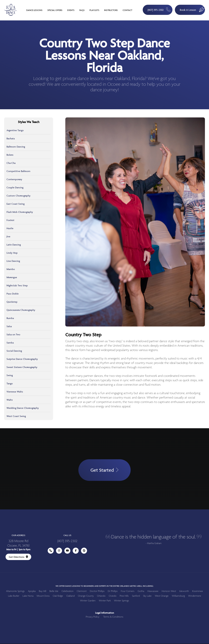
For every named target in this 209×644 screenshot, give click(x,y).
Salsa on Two (13, 334)
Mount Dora (43, 596)
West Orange (162, 596)
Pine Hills (124, 596)
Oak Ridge (58, 596)
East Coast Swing (16, 204)
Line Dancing (13, 261)
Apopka (32, 591)
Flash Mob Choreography (20, 212)
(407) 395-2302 (158, 10)
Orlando (101, 596)
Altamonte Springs (15, 591)
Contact (127, 10)
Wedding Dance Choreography (23, 408)
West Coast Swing (16, 416)
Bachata (11, 138)
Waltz (10, 400)
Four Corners (128, 591)
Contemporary (14, 179)
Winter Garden (88, 601)
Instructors (111, 10)
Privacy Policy (92, 617)
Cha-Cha (11, 163)
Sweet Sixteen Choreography (22, 367)
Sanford (136, 596)
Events (71, 10)
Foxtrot (10, 220)
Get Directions (18, 557)
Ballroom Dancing (16, 147)
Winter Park (105, 601)
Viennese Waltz (15, 392)
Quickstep (12, 302)
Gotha (141, 591)
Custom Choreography (19, 196)
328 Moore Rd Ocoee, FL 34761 (18, 544)
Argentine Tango (15, 130)
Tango (10, 383)
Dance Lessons (34, 10)
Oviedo (113, 596)
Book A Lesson (192, 8)
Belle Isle (54, 591)
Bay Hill (43, 591)
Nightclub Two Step (17, 285)
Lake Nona (28, 596)
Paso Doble (13, 294)
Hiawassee (153, 591)
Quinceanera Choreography (21, 310)
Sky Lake (147, 596)
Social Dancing (14, 351)
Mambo (11, 269)
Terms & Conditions (113, 617)
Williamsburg (178, 596)
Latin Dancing (14, 245)
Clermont (82, 591)
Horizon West (169, 591)
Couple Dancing (15, 187)
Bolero (10, 155)
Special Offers (55, 10)
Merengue (12, 277)
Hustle (10, 228)
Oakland (70, 596)
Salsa (9, 326)
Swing (10, 375)
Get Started (104, 470)
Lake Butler (14, 596)
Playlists (94, 10)
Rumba (10, 318)
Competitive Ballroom (18, 171)
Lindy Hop (12, 253)
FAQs (82, 10)
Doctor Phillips (97, 591)
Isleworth (184, 591)
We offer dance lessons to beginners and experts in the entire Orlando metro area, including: (104, 586)
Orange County (86, 596)
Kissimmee (198, 591)
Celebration (68, 591)
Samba (10, 343)
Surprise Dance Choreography (22, 359)
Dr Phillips (113, 591)
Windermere (195, 596)
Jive (8, 236)
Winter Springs (121, 601)
